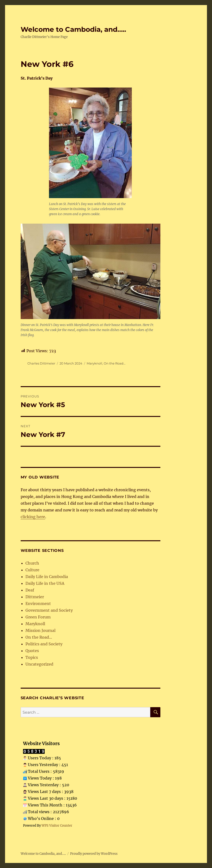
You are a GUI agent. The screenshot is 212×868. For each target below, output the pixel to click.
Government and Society (49, 610)
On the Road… (39, 637)
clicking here (33, 517)
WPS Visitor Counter (57, 825)
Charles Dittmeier (41, 363)
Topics (32, 657)
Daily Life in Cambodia (47, 577)
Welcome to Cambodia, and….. (73, 29)
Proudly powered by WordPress (94, 854)
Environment (38, 604)
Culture (32, 570)
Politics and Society (44, 644)
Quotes (32, 651)
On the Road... (115, 363)
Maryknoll (94, 363)
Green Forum (38, 617)
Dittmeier (35, 597)
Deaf (30, 590)
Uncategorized (39, 664)
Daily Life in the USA (45, 583)
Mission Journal (40, 630)
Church (32, 563)
